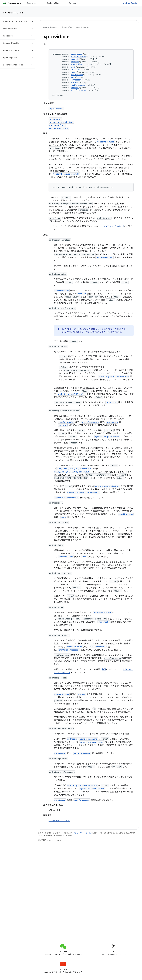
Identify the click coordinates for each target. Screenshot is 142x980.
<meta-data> (55, 119)
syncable (75, 88)
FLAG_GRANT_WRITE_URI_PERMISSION (72, 472)
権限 (104, 670)
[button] (15, 21)
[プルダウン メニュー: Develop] (80, 3)
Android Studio (130, 3)
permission (76, 80)
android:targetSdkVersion (72, 394)
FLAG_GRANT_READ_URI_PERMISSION (74, 469)
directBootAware (78, 56)
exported (75, 62)
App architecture (13, 13)
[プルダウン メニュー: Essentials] (40, 3)
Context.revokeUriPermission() (84, 492)
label (73, 72)
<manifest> (104, 622)
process (74, 82)
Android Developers (51, 27)
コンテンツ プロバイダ (114, 226)
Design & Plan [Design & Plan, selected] (53, 3)
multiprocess (77, 75)
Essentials (32, 3)
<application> (56, 109)
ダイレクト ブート (72, 329)
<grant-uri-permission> (61, 122)
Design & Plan (67, 27)
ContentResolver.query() (66, 174)
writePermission (79, 90)
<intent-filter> (57, 125)
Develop (73, 3)
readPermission (78, 85)
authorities (76, 54)
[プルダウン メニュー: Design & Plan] (62, 3)
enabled (74, 59)
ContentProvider (106, 142)
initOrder (75, 69)
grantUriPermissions (81, 64)
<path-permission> (59, 128)
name (73, 77)
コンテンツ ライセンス (82, 833)
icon (73, 67)
